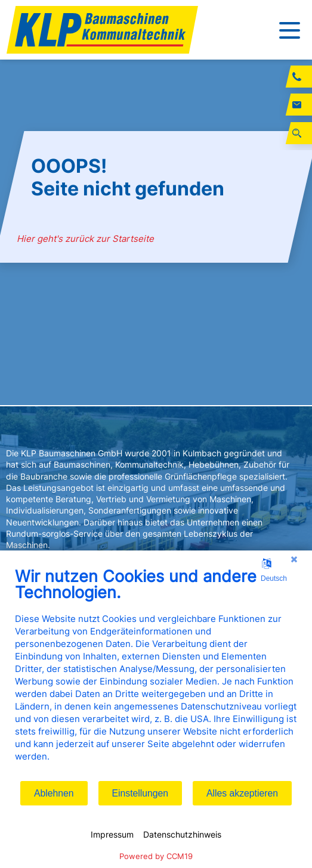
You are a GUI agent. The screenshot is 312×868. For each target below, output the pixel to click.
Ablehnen (54, 793)
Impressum (112, 834)
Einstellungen (140, 793)
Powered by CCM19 (156, 856)
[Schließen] (294, 559)
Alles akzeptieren (242, 793)
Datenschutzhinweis (182, 834)
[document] (156, 673)
